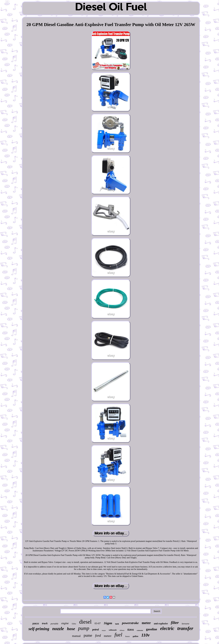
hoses (128, 636)
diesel (85, 622)
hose (71, 629)
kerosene (185, 624)
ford (98, 636)
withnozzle (113, 630)
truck (45, 623)
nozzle (58, 629)
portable (55, 624)
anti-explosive (161, 624)
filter (175, 623)
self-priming (39, 629)
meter (146, 623)
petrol (96, 630)
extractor (140, 630)
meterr (108, 636)
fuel (118, 635)
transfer (185, 628)
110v (145, 635)
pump (84, 628)
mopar (104, 630)
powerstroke (130, 623)
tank (117, 624)
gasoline (152, 629)
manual (76, 636)
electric (167, 628)
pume (88, 635)
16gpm (108, 623)
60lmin (122, 630)
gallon (136, 636)
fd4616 (36, 624)
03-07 (98, 623)
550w (74, 624)
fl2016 (131, 630)
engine (65, 623)
